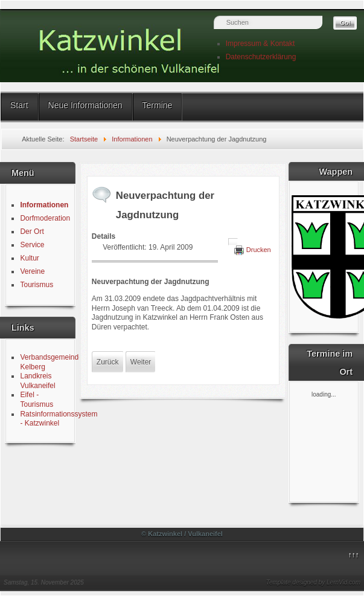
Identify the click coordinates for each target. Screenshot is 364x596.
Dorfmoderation (45, 218)
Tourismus (37, 285)
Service (32, 245)
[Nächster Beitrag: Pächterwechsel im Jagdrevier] (141, 362)
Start (19, 105)
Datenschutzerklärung (261, 57)
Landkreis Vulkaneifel (37, 381)
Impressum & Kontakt (260, 44)
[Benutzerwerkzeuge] (233, 242)
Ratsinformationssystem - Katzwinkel (59, 419)
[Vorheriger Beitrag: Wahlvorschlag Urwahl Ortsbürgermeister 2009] (108, 362)
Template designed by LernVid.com (313, 582)
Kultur (29, 258)
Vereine (32, 271)
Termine (158, 105)
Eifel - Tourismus (37, 400)
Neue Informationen (85, 105)
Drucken (259, 250)
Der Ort (32, 232)
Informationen (44, 205)
